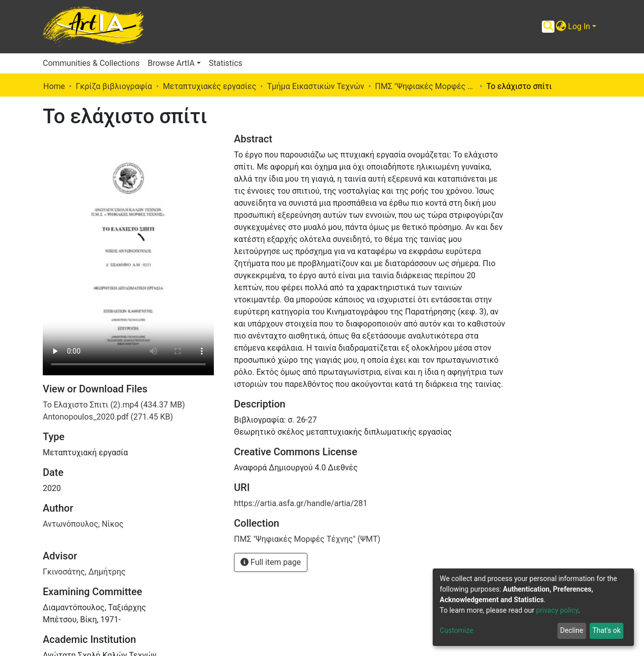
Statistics (226, 63)
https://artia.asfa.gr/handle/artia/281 (301, 503)
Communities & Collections (91, 63)
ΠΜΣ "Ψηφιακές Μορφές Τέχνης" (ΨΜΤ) (425, 86)
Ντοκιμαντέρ (67, 630)
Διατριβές (62, 605)
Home (54, 86)
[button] (561, 27)
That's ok (606, 630)
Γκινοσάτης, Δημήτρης (84, 415)
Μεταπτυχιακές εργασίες (210, 86)
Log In (579, 26)
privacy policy (557, 610)
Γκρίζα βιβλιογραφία (114, 86)
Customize (456, 630)
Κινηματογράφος (73, 618)
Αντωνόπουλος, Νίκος (83, 367)
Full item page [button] (271, 562)
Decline (572, 630)
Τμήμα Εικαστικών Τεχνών (316, 86)
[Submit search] (548, 27)
